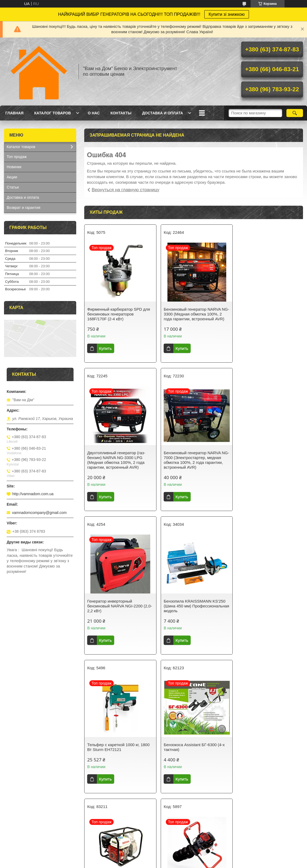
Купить (105, 348)
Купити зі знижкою (227, 14)
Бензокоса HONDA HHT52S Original (187, 747)
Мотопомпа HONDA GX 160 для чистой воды (266, 608)
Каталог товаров (53, 113)
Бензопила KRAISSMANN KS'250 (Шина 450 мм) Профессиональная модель (267, 462)
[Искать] (295, 113)
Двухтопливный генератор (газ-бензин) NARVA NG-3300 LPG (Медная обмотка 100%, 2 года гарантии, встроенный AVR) (265, 316)
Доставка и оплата (162, 113)
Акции (12, 177)
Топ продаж (17, 157)
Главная (14, 113)
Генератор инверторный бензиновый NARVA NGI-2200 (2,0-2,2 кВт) (189, 462)
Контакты (121, 113)
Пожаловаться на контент (139, 846)
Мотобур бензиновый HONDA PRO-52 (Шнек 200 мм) (115, 747)
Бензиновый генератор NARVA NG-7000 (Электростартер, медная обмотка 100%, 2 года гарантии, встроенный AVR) (116, 465)
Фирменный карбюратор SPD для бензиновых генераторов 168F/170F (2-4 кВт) (119, 314)
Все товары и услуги (192, 815)
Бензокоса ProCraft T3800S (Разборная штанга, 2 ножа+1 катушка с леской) (264, 749)
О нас (94, 113)
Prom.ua (176, 841)
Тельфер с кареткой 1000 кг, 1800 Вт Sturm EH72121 (118, 608)
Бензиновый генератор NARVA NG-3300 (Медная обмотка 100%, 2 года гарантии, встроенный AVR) (193, 314)
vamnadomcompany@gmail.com (39, 513)
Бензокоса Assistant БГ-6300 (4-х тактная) (192, 608)
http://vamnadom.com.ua (33, 494)
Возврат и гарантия (24, 208)
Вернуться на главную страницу (126, 190)
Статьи (13, 187)
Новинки (14, 167)
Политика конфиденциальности (185, 846)
